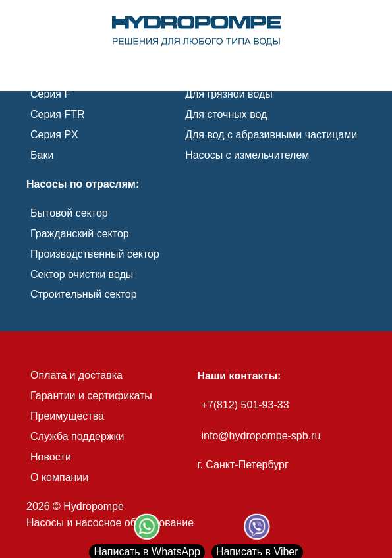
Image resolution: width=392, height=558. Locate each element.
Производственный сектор (95, 254)
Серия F (50, 94)
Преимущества (67, 416)
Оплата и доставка (76, 375)
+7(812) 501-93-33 (245, 405)
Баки (42, 155)
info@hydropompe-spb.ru (261, 436)
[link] (196, 32)
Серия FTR (58, 114)
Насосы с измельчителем (247, 155)
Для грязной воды (229, 94)
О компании (59, 477)
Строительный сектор (84, 294)
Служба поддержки (77, 436)
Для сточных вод (226, 114)
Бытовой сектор (69, 213)
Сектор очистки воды (82, 274)
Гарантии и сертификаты (91, 396)
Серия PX (54, 135)
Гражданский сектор (80, 234)
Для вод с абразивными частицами (271, 135)
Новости (51, 457)
